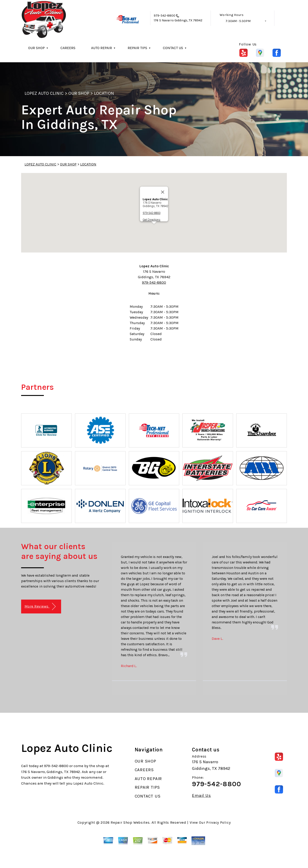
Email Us (201, 796)
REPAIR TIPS (137, 48)
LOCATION (104, 93)
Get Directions (152, 220)
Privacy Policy (218, 822)
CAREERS (68, 48)
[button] (154, 228)
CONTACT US (173, 48)
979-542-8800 (165, 16)
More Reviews (40, 607)
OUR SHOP (36, 48)
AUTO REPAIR (102, 48)
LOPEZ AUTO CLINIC (44, 93)
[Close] (163, 192)
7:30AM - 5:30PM (238, 21)
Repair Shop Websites (130, 822)
